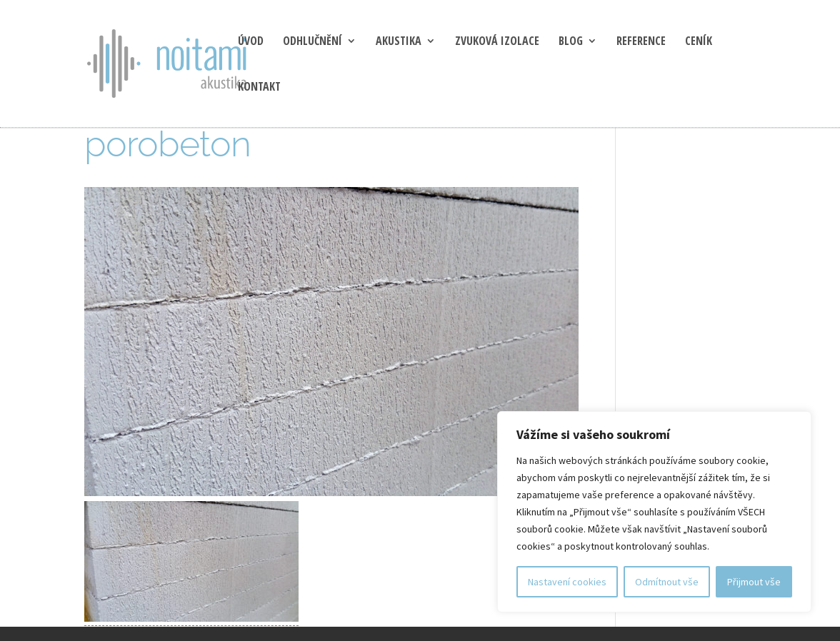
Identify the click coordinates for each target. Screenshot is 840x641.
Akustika (399, 42)
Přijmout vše (754, 582)
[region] (654, 512)
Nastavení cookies (567, 582)
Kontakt (259, 88)
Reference (641, 42)
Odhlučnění (312, 42)
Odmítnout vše (667, 582)
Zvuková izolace (497, 42)
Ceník (699, 42)
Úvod (251, 42)
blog (571, 42)
